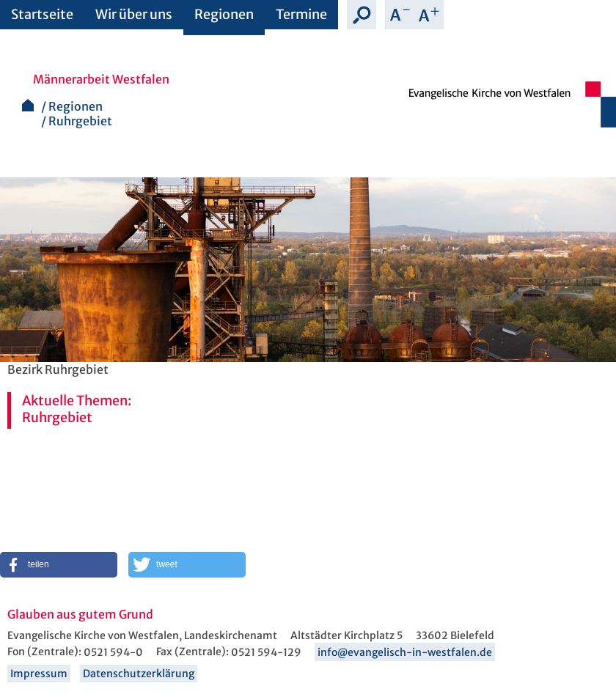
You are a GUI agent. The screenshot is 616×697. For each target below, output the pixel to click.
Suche (362, 15)
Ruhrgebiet (80, 121)
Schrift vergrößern (429, 15)
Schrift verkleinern (400, 15)
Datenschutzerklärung (139, 674)
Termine (301, 14)
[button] (59, 565)
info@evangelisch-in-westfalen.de (405, 652)
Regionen (224, 14)
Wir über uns (134, 14)
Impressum (39, 674)
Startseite (42, 14)
